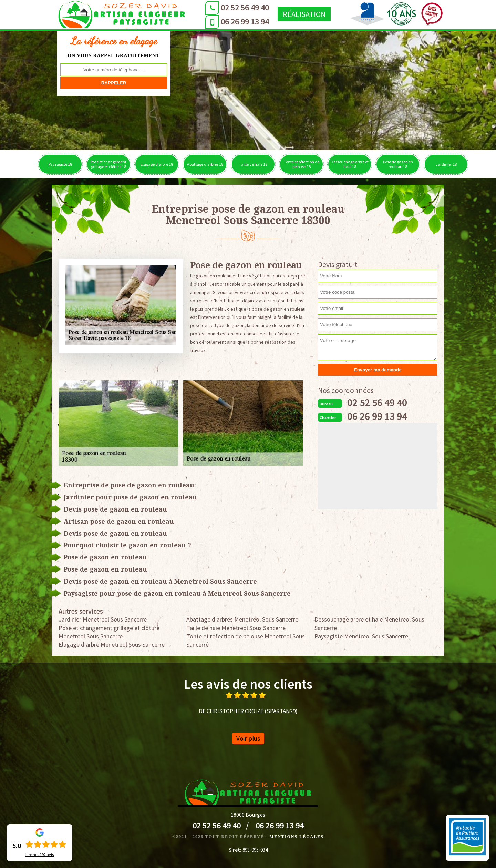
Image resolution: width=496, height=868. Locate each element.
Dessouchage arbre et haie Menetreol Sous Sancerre (369, 623)
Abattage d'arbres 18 (205, 164)
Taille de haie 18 (253, 164)
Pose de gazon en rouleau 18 (398, 164)
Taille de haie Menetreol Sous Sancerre (236, 628)
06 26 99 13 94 (208, 22)
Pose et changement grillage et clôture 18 (108, 164)
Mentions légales (297, 837)
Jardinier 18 (446, 164)
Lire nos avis (40, 855)
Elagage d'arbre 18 (157, 164)
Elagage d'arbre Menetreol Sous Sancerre (112, 644)
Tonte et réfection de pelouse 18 (302, 164)
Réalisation (268, 14)
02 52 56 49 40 (208, 7)
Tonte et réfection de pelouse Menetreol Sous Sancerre (246, 640)
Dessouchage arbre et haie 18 (350, 164)
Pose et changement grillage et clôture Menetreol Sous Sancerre (109, 632)
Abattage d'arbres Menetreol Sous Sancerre (242, 619)
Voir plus (248, 738)
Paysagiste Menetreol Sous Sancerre (361, 636)
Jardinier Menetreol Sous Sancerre (103, 619)
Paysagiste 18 (60, 164)
